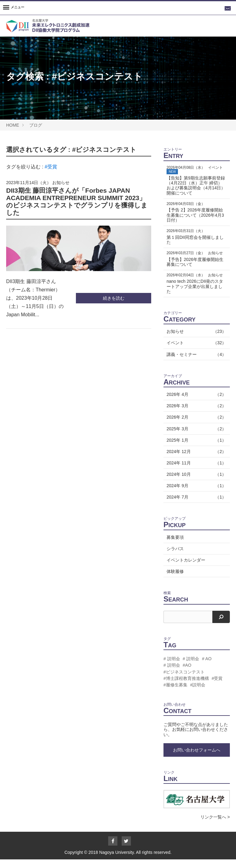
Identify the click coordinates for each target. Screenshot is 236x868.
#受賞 (51, 167)
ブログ (36, 125)
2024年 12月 (195, 460)
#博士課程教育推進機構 (186, 687)
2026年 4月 (195, 403)
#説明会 (198, 693)
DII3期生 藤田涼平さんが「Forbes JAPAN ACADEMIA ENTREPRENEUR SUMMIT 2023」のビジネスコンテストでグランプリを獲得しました (77, 201)
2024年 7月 (195, 506)
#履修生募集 (175, 693)
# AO (207, 667)
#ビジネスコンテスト (97, 76)
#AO (187, 674)
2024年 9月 (195, 494)
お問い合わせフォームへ (197, 758)
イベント (195, 351)
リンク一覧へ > (215, 826)
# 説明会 (172, 667)
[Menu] (14, 8)
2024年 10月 (195, 483)
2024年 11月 (195, 471)
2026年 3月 (195, 414)
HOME (13, 125)
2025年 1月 (195, 448)
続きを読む (114, 298)
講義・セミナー (195, 363)
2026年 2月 (195, 426)
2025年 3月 (195, 437)
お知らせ (61, 183)
